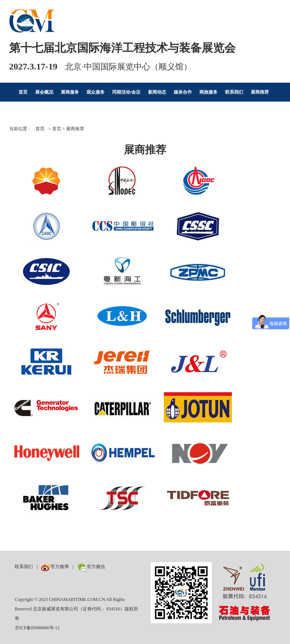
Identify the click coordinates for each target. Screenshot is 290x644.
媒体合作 (183, 92)
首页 (23, 92)
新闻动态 (157, 92)
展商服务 (70, 92)
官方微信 (91, 567)
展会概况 (44, 92)
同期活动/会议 (126, 92)
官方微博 (55, 567)
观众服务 (96, 92)
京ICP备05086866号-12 (37, 628)
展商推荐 (260, 92)
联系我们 (234, 92)
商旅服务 (208, 92)
